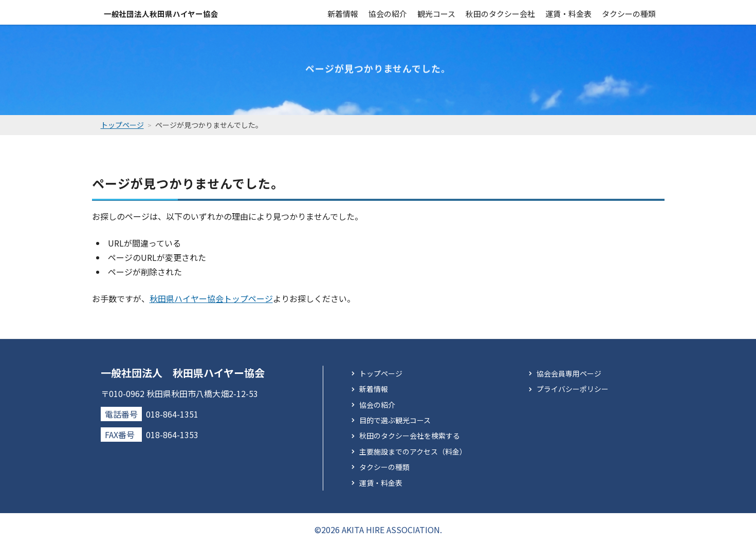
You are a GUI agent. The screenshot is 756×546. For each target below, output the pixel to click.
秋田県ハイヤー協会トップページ (211, 298)
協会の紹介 (388, 12)
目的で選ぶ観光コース (395, 420)
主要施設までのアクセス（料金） (413, 451)
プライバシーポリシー (573, 389)
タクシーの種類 (629, 12)
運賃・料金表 (568, 12)
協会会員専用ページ (569, 373)
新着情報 (343, 12)
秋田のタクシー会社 (500, 12)
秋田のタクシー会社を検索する (410, 436)
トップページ (381, 373)
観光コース (436, 12)
